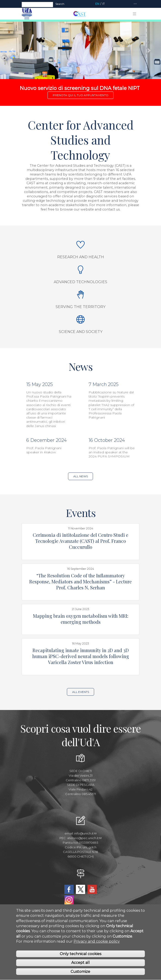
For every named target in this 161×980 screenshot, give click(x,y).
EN (97, 4)
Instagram (69, 900)
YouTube (92, 889)
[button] (12, 50)
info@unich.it (85, 833)
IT (104, 4)
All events (81, 692)
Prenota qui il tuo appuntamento (81, 95)
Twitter (80, 889)
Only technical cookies (80, 960)
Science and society (81, 332)
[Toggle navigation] (135, 4)
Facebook (69, 889)
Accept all (80, 969)
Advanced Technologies (80, 282)
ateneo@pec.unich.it (84, 838)
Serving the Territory (80, 307)
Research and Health (81, 257)
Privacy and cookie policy (97, 947)
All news (81, 476)
